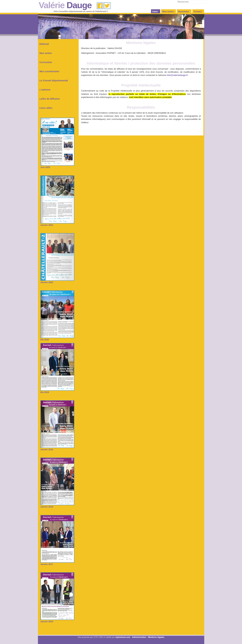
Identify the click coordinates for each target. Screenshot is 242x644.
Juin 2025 (57, 166)
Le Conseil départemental (54, 81)
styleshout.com (123, 637)
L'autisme (45, 90)
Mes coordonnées (49, 71)
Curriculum (46, 62)
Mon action (46, 53)
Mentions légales (156, 637)
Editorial (44, 44)
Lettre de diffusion (50, 99)
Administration (139, 637)
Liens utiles (46, 108)
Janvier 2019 (57, 448)
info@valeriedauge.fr (177, 75)
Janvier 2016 (57, 620)
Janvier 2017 (57, 563)
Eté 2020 (57, 338)
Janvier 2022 (57, 281)
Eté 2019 (57, 391)
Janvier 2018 (57, 506)
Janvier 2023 (57, 224)
